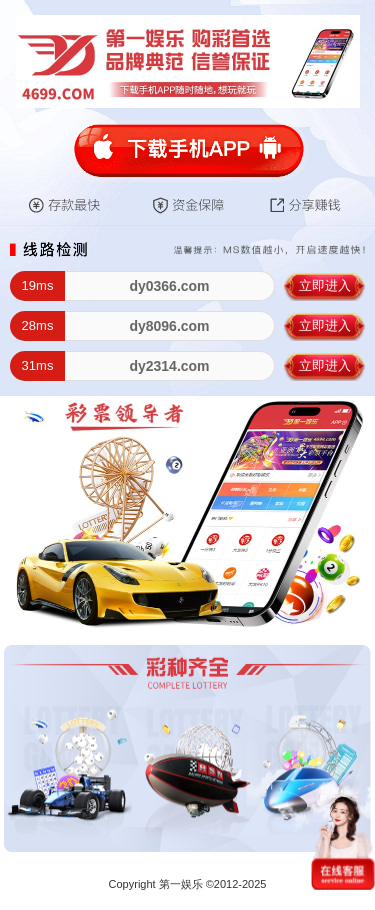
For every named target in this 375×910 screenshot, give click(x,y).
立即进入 (325, 285)
